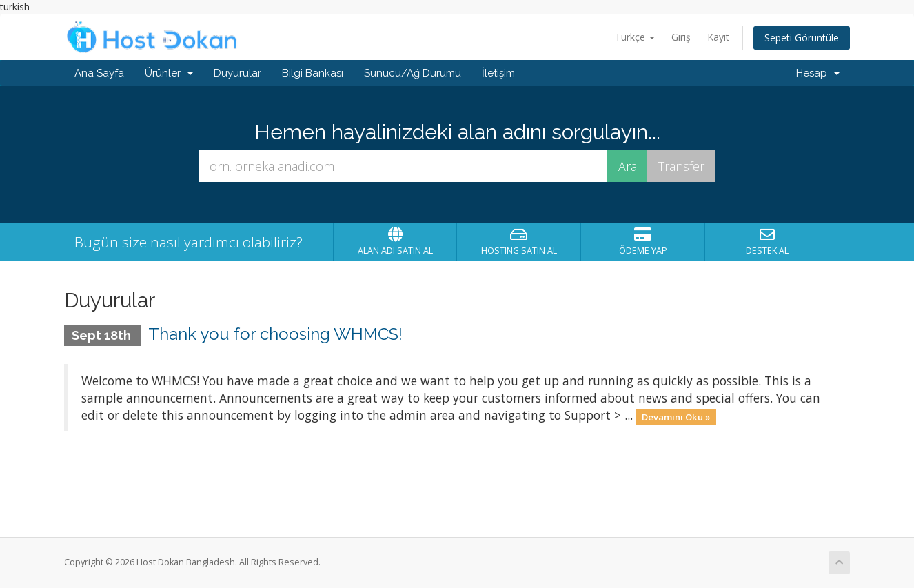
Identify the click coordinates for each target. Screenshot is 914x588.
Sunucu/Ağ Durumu (413, 73)
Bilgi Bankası (313, 73)
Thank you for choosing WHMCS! (275, 334)
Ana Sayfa (99, 73)
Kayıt (718, 37)
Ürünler (169, 73)
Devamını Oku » (676, 416)
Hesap (818, 73)
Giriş (681, 37)
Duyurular (237, 73)
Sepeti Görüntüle (802, 38)
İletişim (498, 73)
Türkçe (635, 37)
